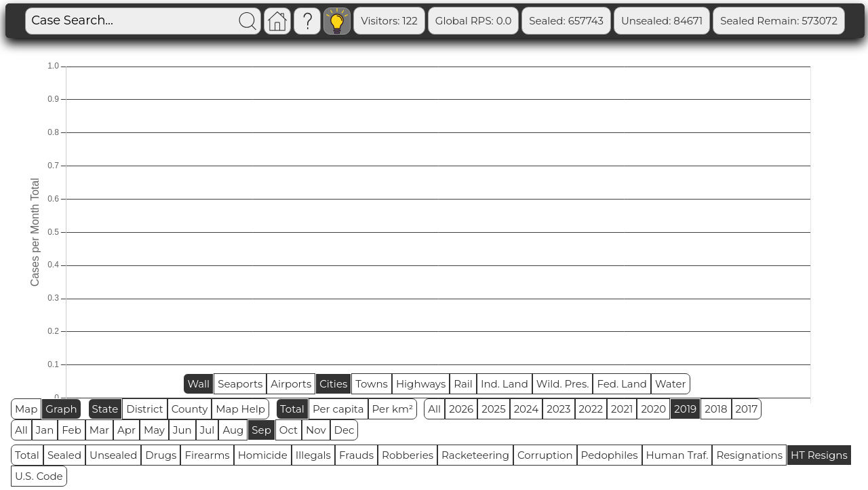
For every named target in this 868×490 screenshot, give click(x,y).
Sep (261, 430)
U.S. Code (39, 476)
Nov (316, 430)
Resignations (749, 455)
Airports (291, 384)
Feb (71, 430)
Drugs (161, 455)
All (434, 409)
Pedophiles (610, 455)
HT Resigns (819, 455)
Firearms (207, 455)
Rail (463, 384)
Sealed (64, 455)
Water (671, 384)
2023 (558, 409)
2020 (653, 409)
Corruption (545, 455)
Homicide (263, 455)
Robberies (408, 455)
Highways (421, 384)
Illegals (313, 455)
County (190, 409)
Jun (182, 430)
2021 (622, 409)
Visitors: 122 (457, 21)
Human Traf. (677, 455)
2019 (685, 409)
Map (26, 409)
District (144, 409)
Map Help (240, 409)
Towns (372, 384)
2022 (591, 409)
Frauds (356, 455)
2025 (493, 409)
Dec (344, 430)
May (154, 430)
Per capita (338, 409)
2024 (527, 409)
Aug (233, 430)
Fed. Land (622, 384)
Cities (333, 384)
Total (292, 409)
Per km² (393, 409)
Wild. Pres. (563, 384)
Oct (289, 430)
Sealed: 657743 (634, 21)
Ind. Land (505, 384)
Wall (198, 384)
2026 (461, 409)
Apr (126, 430)
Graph (61, 409)
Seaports (240, 384)
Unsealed (113, 455)
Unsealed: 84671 (729, 21)
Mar (99, 430)
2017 (747, 409)
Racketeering (475, 455)
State (105, 409)
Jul (208, 430)
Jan (45, 430)
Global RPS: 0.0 (541, 21)
